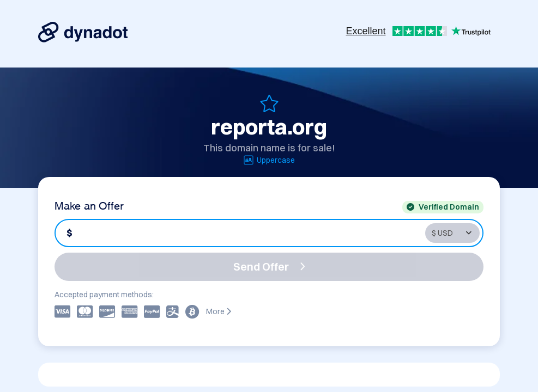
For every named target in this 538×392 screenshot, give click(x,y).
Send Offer (269, 267)
